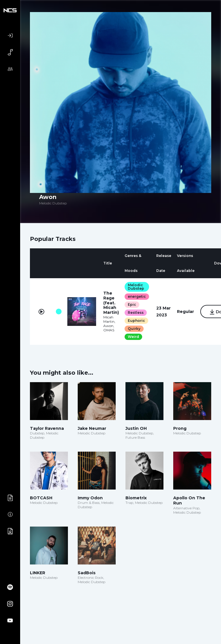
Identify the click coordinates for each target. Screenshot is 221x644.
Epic (132, 304)
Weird (133, 337)
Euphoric (136, 321)
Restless (136, 313)
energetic (137, 296)
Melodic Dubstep (136, 287)
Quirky (134, 329)
